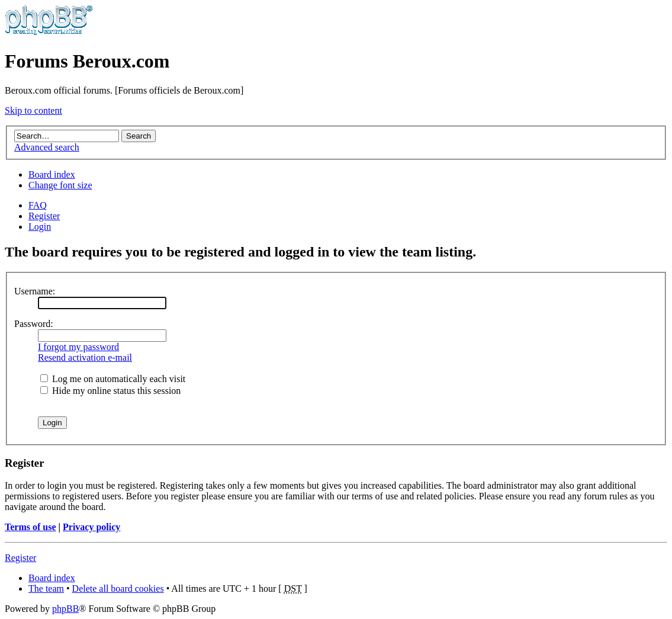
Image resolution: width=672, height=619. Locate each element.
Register (44, 216)
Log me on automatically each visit (113, 379)
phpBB (65, 609)
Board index (52, 174)
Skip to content (33, 110)
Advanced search (47, 147)
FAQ (38, 205)
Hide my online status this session (110, 391)
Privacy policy (91, 527)
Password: (34, 324)
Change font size (60, 185)
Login (40, 227)
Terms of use (30, 527)
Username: (35, 291)
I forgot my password (78, 347)
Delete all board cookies (118, 588)
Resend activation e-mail (85, 357)
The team (46, 588)
